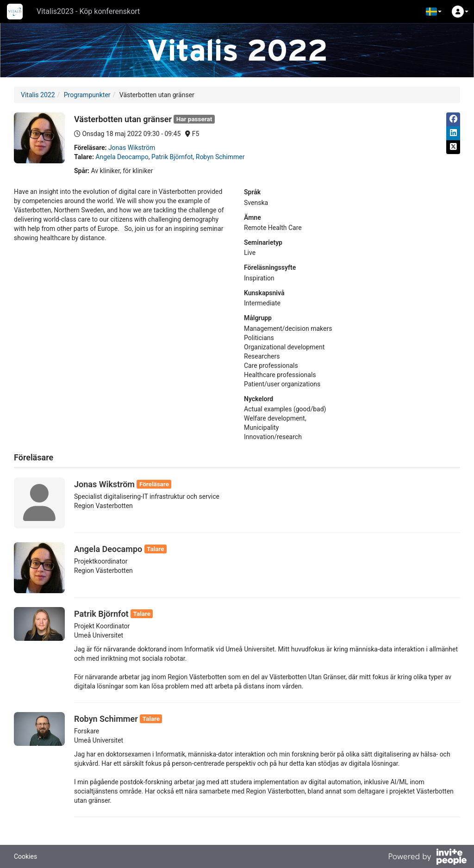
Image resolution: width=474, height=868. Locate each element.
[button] (434, 12)
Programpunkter (87, 95)
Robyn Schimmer (220, 157)
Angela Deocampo (122, 157)
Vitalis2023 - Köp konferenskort (88, 11)
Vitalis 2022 (38, 95)
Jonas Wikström (132, 148)
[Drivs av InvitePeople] (427, 858)
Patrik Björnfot (172, 157)
